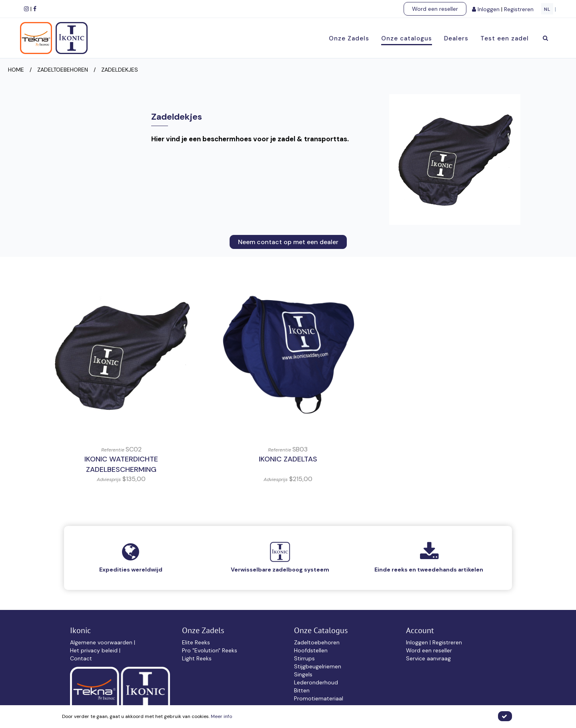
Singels (303, 674)
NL (547, 9)
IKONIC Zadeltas (288, 459)
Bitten (302, 690)
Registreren (520, 9)
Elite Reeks (196, 642)
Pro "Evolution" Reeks (210, 650)
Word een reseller (435, 9)
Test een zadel (505, 38)
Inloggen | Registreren (434, 642)
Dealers (456, 38)
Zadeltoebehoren (317, 642)
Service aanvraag (428, 658)
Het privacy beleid (95, 650)
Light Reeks (197, 658)
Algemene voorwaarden (102, 642)
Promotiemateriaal (319, 698)
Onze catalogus (407, 38)
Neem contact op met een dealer (288, 242)
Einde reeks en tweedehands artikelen (429, 570)
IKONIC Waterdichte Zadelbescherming (121, 464)
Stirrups (304, 658)
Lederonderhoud (316, 682)
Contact (81, 658)
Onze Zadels (349, 38)
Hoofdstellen (311, 650)
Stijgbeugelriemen (318, 666)
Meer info (221, 716)
